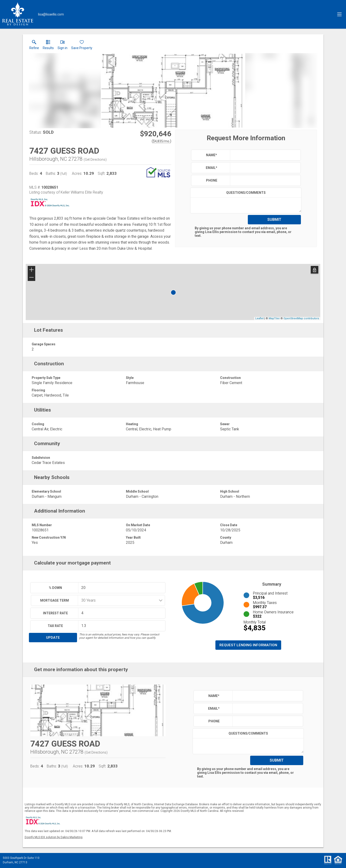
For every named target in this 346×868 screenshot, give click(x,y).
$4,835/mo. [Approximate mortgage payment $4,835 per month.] (161, 141)
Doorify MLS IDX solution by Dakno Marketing (54, 837)
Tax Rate (55, 626)
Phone (212, 180)
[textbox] (264, 155)
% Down (55, 588)
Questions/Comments (246, 193)
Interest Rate (55, 613)
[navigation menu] (339, 14)
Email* (212, 168)
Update (53, 638)
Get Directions (95, 160)
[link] (34, 46)
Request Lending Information (248, 645)
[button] (62, 46)
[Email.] (51, 14)
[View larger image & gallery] (173, 91)
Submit (274, 220)
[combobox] (120, 600)
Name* (212, 155)
